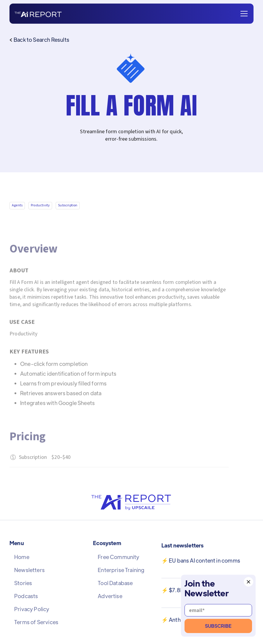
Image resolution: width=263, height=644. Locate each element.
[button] (243, 14)
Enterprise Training (121, 570)
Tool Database (115, 583)
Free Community (119, 557)
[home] (38, 14)
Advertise (110, 596)
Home (22, 557)
